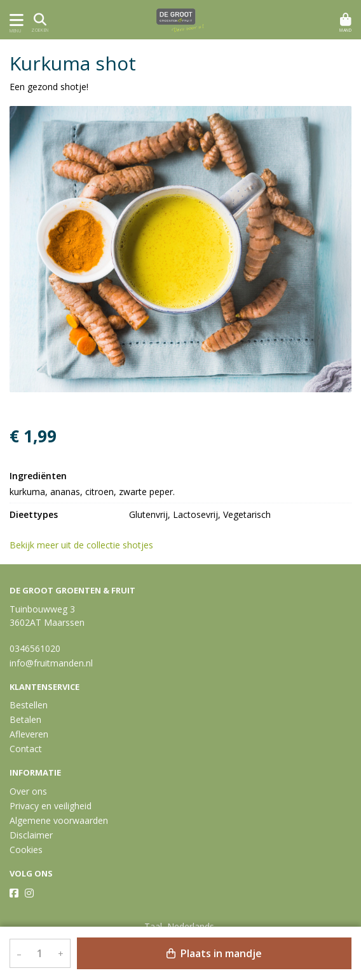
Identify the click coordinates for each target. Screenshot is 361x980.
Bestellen (29, 705)
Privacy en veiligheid (51, 806)
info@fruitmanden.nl (51, 663)
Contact (26, 749)
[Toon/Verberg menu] (14, 20)
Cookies (26, 850)
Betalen (25, 719)
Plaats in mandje (214, 953)
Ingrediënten (38, 476)
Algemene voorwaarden (59, 820)
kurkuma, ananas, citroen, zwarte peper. (92, 492)
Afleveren (29, 734)
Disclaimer (31, 835)
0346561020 (35, 648)
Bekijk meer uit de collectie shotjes (87, 545)
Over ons (28, 791)
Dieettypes (34, 514)
